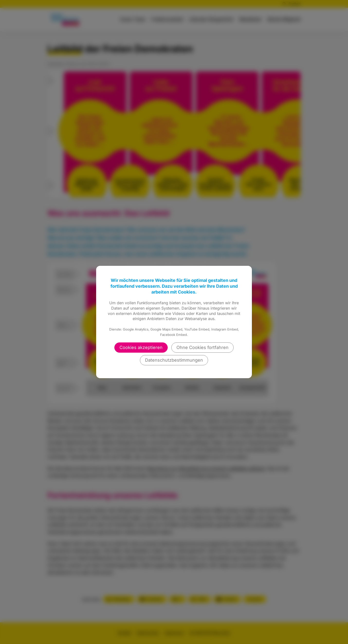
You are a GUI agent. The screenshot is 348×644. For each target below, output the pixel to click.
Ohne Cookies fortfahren (202, 347)
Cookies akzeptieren (141, 347)
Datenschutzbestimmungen (174, 360)
